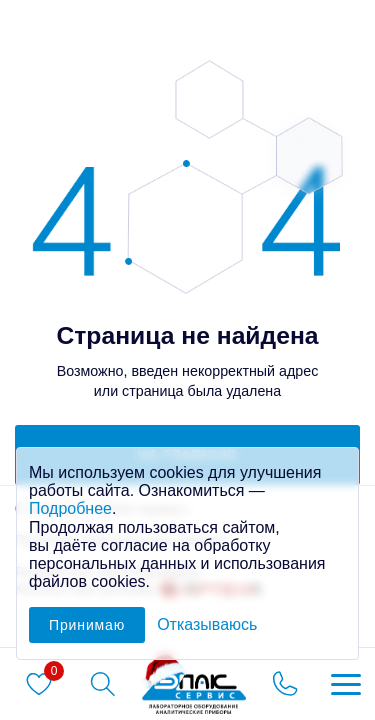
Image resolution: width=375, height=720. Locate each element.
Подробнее (70, 508)
